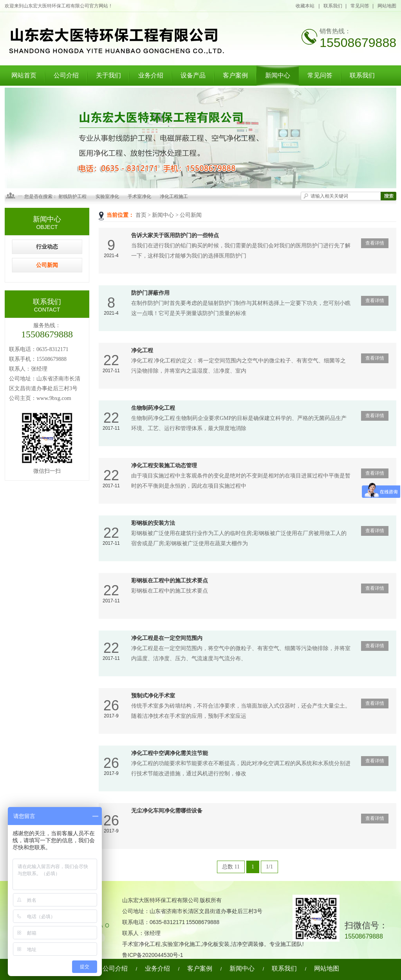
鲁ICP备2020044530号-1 (153, 955)
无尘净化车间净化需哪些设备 (167, 811)
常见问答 (360, 6)
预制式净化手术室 (153, 696)
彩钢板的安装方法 (153, 523)
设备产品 (193, 75)
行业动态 (47, 247)
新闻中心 (278, 75)
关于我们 (108, 75)
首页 (141, 215)
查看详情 (375, 243)
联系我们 (333, 6)
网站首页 (24, 75)
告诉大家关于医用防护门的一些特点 (175, 235)
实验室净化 (107, 196)
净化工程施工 (174, 196)
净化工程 (142, 350)
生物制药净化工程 (153, 408)
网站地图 (387, 6)
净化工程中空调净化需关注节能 (170, 753)
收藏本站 (305, 6)
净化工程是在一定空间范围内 (167, 638)
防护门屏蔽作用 (150, 293)
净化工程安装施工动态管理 (164, 466)
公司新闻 (191, 215)
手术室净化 (139, 196)
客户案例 (235, 75)
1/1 (269, 867)
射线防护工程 (72, 196)
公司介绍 (66, 75)
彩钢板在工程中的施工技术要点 (170, 581)
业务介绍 (151, 75)
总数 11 (231, 867)
